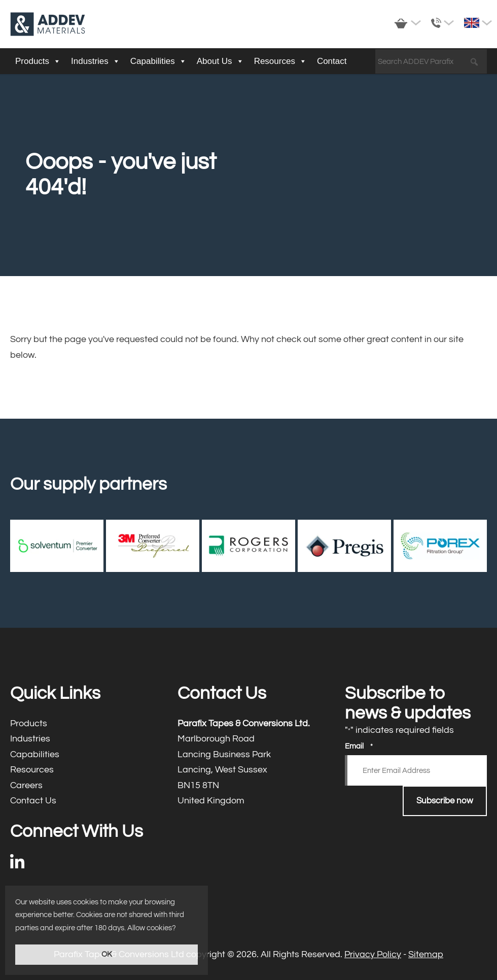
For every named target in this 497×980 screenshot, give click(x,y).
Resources (280, 61)
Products (38, 61)
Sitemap (426, 954)
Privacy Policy (373, 954)
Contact (332, 61)
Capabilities (158, 61)
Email (359, 747)
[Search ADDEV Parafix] (431, 62)
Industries (96, 61)
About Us (220, 61)
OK (107, 954)
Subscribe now (445, 801)
